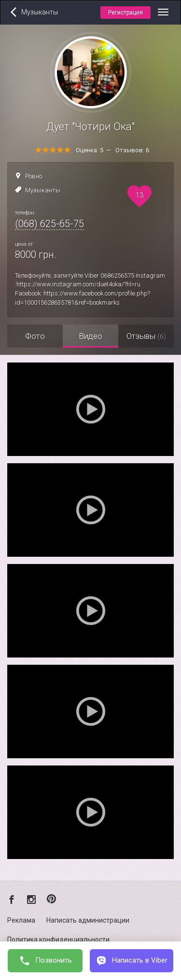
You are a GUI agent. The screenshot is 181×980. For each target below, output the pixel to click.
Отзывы (146, 336)
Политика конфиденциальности (58, 940)
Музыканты (43, 190)
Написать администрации (88, 920)
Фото (35, 336)
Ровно (34, 176)
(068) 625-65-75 (49, 224)
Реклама (21, 920)
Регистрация (125, 13)
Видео (90, 336)
